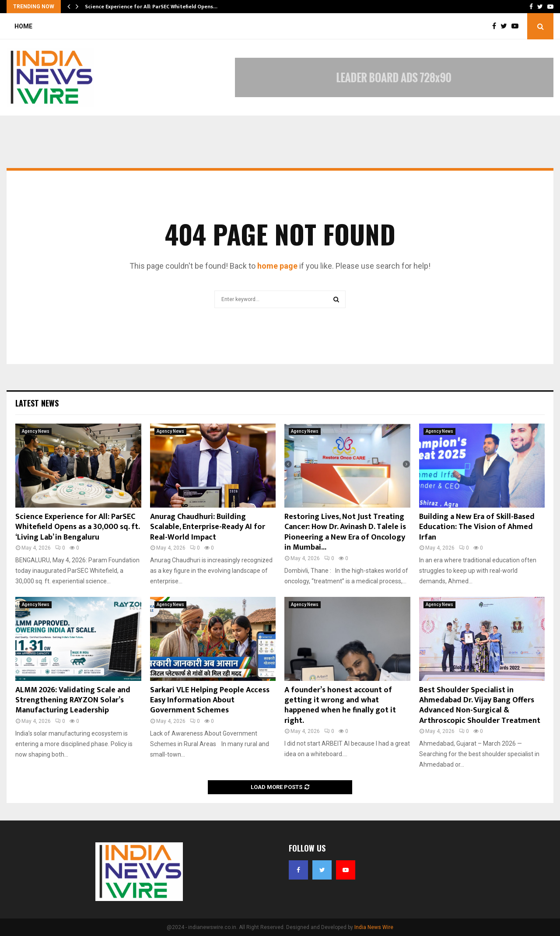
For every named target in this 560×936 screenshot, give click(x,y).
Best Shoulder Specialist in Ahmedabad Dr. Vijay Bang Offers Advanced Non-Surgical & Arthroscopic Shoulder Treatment (480, 705)
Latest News (37, 403)
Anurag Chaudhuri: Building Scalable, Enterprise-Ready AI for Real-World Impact (208, 527)
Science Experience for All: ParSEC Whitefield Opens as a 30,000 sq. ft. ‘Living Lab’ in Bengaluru (77, 527)
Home (23, 26)
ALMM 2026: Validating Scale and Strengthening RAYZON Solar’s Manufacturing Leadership (73, 700)
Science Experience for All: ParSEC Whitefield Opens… (151, 7)
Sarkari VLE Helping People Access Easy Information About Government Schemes (210, 700)
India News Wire (374, 927)
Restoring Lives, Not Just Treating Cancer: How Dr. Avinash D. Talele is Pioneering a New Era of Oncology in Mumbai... (345, 532)
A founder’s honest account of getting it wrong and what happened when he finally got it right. (340, 705)
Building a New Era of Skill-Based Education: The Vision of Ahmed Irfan (477, 527)
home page (277, 266)
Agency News (36, 431)
